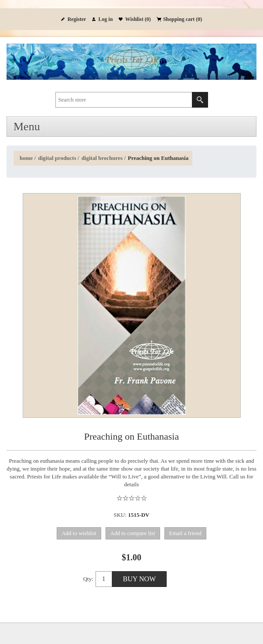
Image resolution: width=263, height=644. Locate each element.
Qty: (88, 579)
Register (77, 19)
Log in (106, 19)
